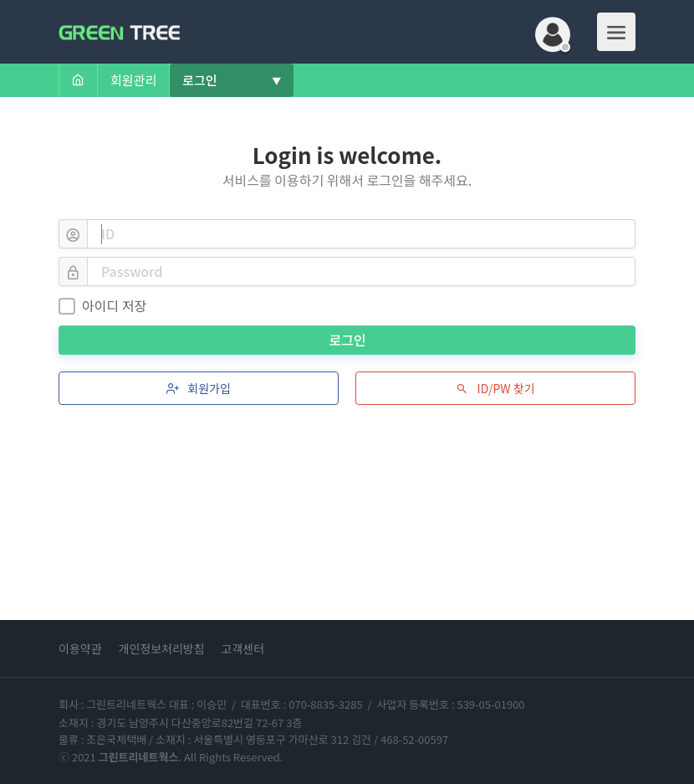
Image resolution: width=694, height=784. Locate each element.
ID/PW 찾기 (495, 388)
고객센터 (243, 648)
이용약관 (80, 648)
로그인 (350, 340)
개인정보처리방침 (162, 648)
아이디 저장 (102, 305)
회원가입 (199, 388)
